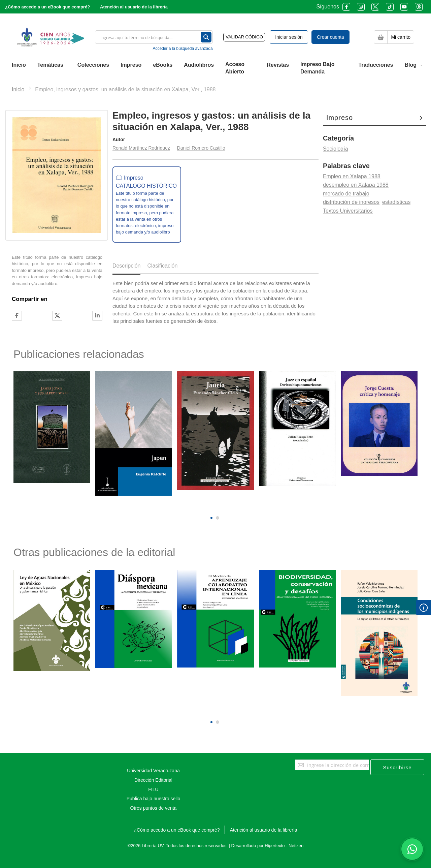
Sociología (336, 149)
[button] (211, 518)
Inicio (18, 89)
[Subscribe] (397, 767)
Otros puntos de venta (154, 808)
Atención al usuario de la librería (134, 7)
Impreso (340, 118)
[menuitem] (19, 65)
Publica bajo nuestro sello (154, 799)
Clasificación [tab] (162, 266)
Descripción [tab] (127, 266)
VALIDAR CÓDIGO (244, 37)
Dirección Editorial (153, 780)
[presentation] (211, 506)
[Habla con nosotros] (412, 849)
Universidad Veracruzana (153, 771)
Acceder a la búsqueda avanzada (183, 49)
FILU (153, 789)
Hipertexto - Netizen (284, 846)
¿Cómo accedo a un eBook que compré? (47, 7)
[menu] (215, 68)
